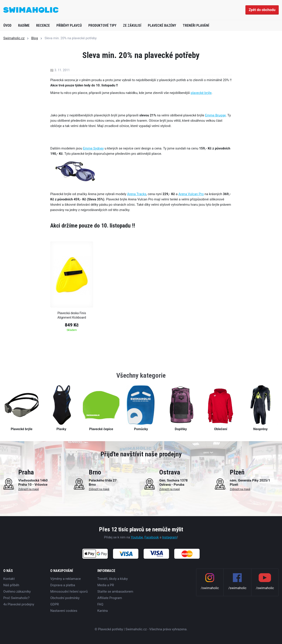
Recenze (43, 25)
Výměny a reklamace (65, 579)
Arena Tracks (137, 194)
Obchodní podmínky (65, 598)
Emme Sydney (93, 148)
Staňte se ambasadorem (115, 592)
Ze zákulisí (132, 25)
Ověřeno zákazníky (17, 592)
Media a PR (106, 585)
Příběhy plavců (69, 25)
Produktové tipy (102, 25)
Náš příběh (11, 585)
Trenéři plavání (196, 25)
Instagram (170, 537)
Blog (35, 38)
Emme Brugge (215, 115)
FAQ (100, 604)
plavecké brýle (201, 93)
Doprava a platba (63, 585)
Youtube (137, 537)
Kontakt (9, 579)
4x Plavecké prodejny (19, 604)
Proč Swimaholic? (16, 598)
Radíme (24, 25)
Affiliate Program (110, 598)
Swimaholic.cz (14, 38)
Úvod (7, 25)
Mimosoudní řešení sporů (69, 592)
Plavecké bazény (162, 25)
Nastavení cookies (64, 611)
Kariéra (103, 611)
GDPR (55, 604)
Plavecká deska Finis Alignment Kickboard (72, 315)
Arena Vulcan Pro (191, 194)
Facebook (151, 537)
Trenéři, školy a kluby (113, 579)
